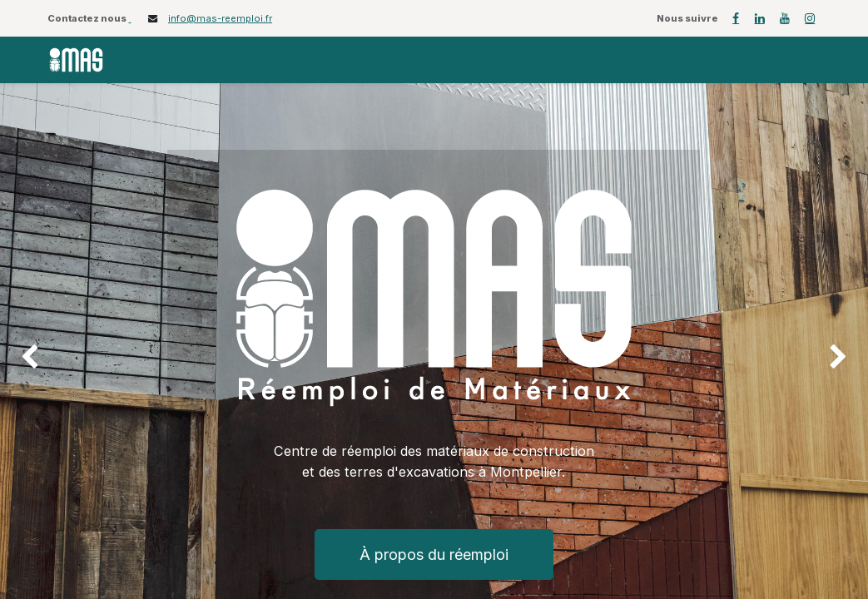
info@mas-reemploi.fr (220, 18)
